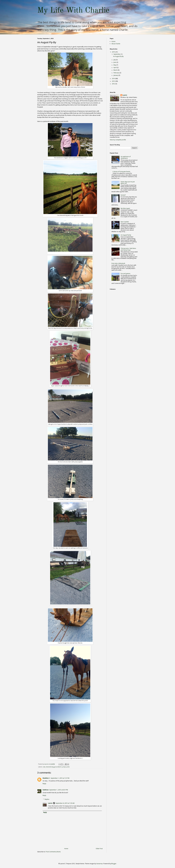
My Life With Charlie (73, 11)
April (115, 68)
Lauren (50, 803)
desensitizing (50, 767)
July (115, 60)
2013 (114, 81)
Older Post (99, 849)
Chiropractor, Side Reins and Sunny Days (128, 249)
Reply (44, 784)
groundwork (58, 767)
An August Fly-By (118, 56)
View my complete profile (118, 140)
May (115, 65)
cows (44, 767)
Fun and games (125, 274)
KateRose (46, 790)
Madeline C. (46, 778)
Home (66, 849)
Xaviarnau (100, 864)
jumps (64, 767)
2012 (114, 84)
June (115, 62)
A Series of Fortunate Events (121, 172)
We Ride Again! (125, 208)
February (117, 73)
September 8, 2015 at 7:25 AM (65, 803)
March (116, 70)
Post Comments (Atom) (53, 852)
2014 (114, 79)
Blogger (114, 864)
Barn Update (125, 222)
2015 (114, 52)
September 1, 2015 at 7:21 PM (60, 778)
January (116, 75)
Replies (47, 799)
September (117, 54)
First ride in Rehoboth (118, 263)
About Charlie (116, 44)
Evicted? (123, 195)
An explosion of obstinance (126, 157)
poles (68, 767)
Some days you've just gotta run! (128, 182)
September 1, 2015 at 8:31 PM (59, 790)
